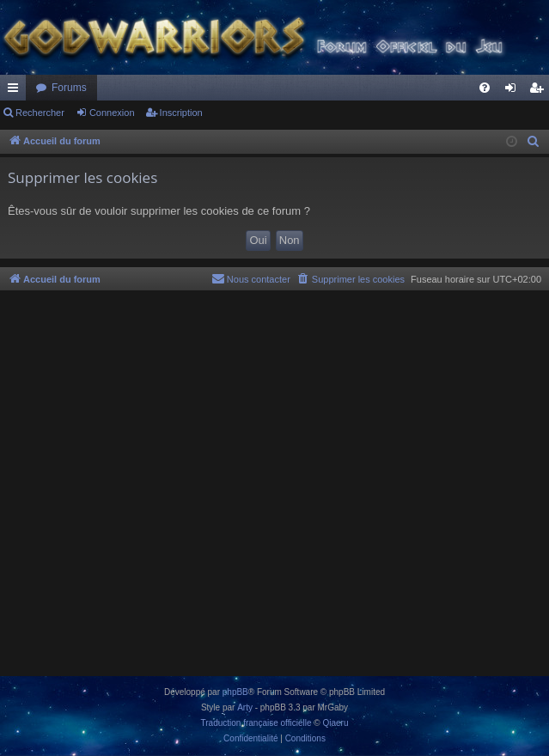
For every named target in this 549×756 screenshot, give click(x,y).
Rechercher (40, 113)
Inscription (181, 113)
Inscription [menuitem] (540, 91)
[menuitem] (485, 88)
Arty (245, 707)
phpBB (235, 692)
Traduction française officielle (256, 723)
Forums (69, 88)
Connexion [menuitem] (514, 91)
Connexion (112, 113)
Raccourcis (16, 91)
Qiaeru (335, 723)
